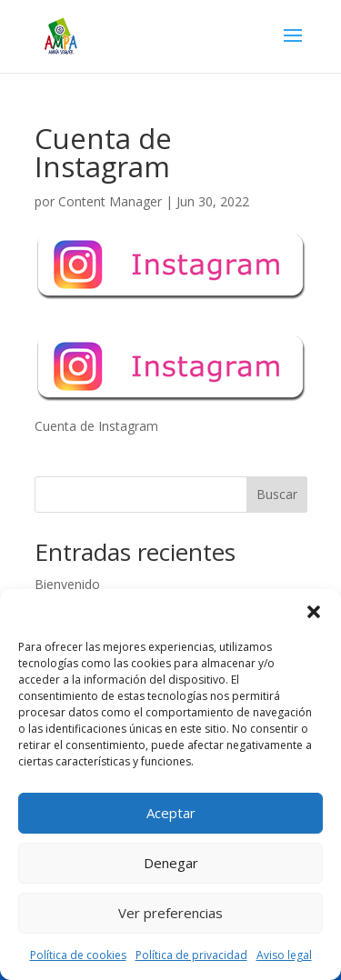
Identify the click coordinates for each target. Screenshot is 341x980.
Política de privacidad (191, 955)
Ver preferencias (170, 913)
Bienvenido (67, 584)
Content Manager (110, 201)
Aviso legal (284, 955)
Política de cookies (78, 955)
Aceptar (171, 813)
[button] (314, 612)
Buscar (277, 494)
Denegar (171, 863)
